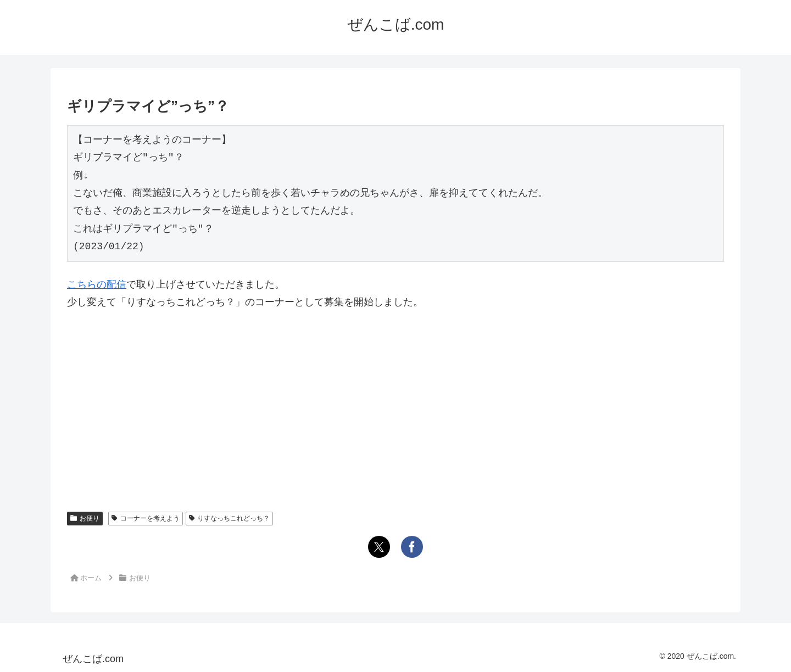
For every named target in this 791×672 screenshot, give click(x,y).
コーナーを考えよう (146, 518)
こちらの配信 (97, 284)
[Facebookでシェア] (412, 547)
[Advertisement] (396, 402)
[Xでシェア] (379, 547)
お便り (85, 518)
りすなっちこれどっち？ (230, 518)
